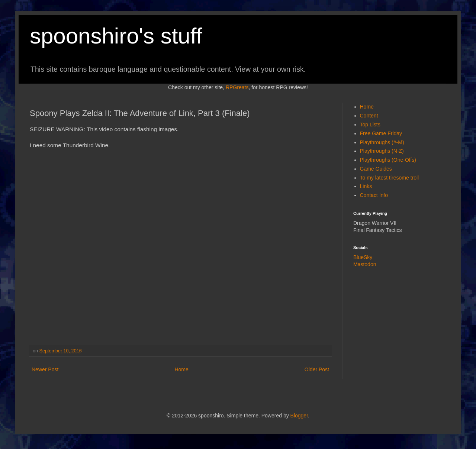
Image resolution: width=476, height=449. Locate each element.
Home (181, 369)
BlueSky (363, 257)
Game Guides (376, 169)
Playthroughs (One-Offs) (388, 160)
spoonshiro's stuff (116, 36)
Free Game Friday (381, 133)
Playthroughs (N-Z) (382, 151)
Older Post (317, 369)
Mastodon (365, 264)
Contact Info (374, 195)
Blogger (299, 416)
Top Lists (370, 125)
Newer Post (45, 369)
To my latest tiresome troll (390, 178)
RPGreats (237, 87)
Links (366, 186)
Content (369, 116)
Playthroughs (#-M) (382, 142)
